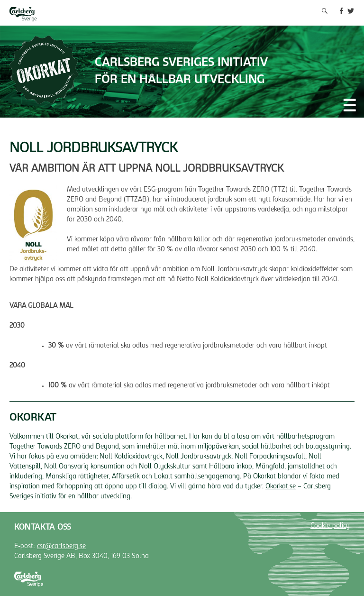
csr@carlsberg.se (61, 547)
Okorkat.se (281, 487)
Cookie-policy (330, 526)
